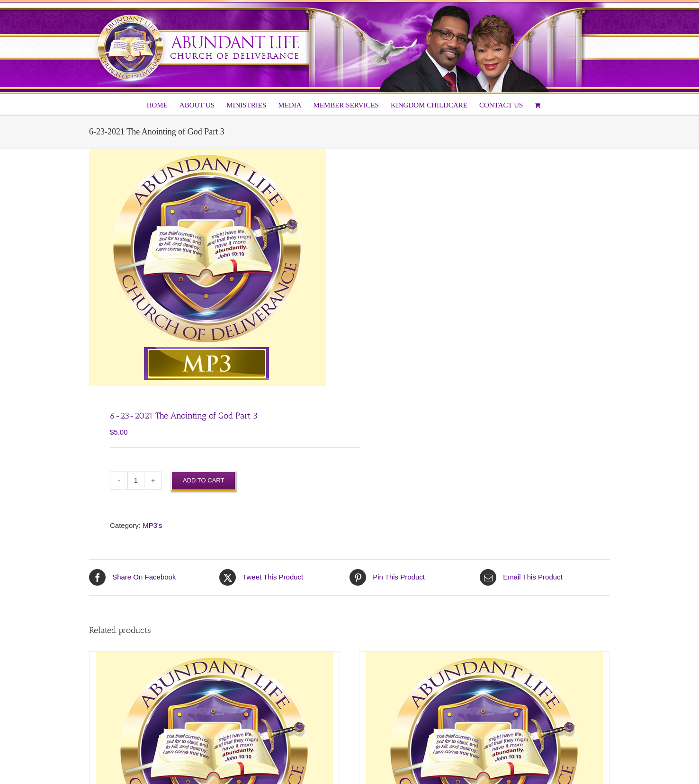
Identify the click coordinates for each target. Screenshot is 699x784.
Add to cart (203, 480)
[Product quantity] (136, 481)
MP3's (152, 525)
